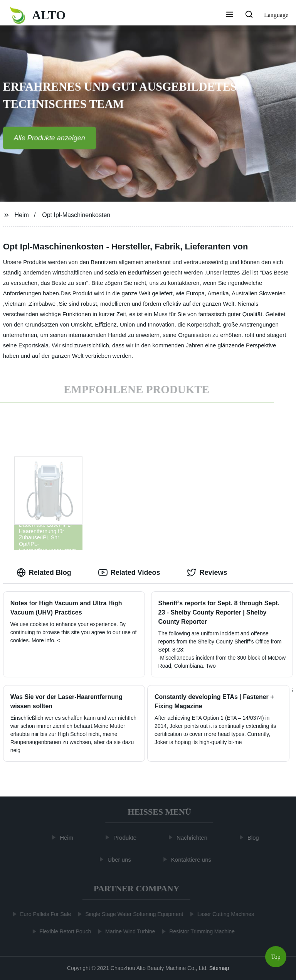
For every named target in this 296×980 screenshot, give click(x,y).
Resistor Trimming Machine (200, 931)
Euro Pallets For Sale (44, 914)
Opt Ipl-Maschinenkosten (76, 215)
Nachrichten (193, 838)
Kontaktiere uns (193, 859)
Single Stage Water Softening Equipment (133, 914)
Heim (22, 215)
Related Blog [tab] (44, 573)
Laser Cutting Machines (224, 914)
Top (276, 957)
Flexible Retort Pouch (64, 931)
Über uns (121, 859)
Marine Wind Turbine (129, 931)
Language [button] (276, 15)
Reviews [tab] (207, 573)
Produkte (126, 838)
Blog (255, 838)
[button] (230, 15)
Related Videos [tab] (129, 573)
